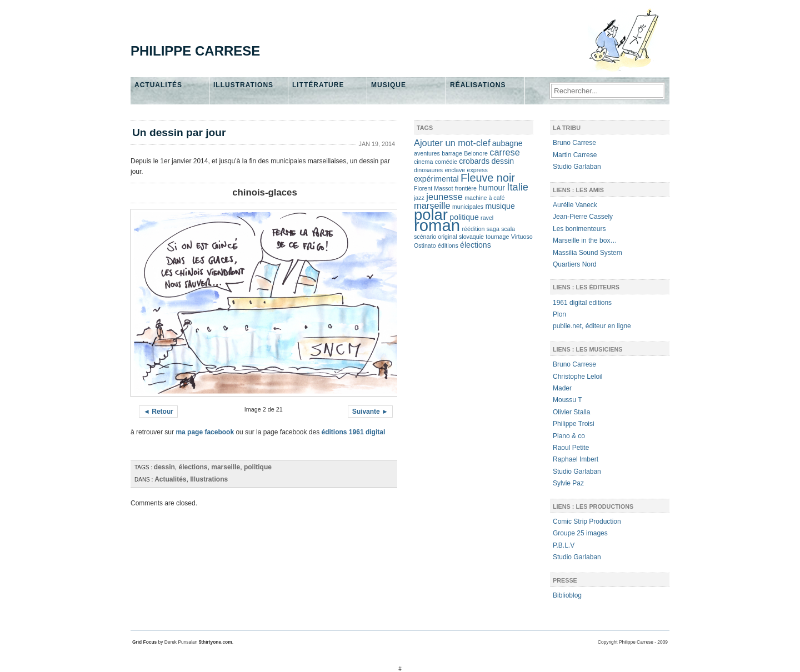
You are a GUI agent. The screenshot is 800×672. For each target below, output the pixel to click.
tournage (497, 237)
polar (431, 215)
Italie (517, 187)
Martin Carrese (575, 155)
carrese (505, 152)
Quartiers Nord (575, 264)
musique (500, 206)
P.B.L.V (564, 545)
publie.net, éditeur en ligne (592, 326)
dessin (164, 467)
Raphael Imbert (576, 459)
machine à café (484, 198)
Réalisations (478, 85)
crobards (474, 161)
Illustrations (243, 85)
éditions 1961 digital (354, 432)
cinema (423, 162)
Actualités (158, 85)
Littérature (318, 85)
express (477, 170)
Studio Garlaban (577, 167)
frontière (466, 188)
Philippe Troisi (574, 424)
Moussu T (567, 400)
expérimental (436, 179)
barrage (452, 153)
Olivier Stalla (571, 412)
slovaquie (471, 237)
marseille (226, 467)
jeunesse (444, 197)
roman (437, 225)
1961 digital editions (582, 303)
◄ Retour (158, 412)
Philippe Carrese (195, 51)
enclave (455, 170)
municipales (468, 207)
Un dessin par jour (179, 132)
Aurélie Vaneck (575, 205)
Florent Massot (433, 188)
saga (493, 229)
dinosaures (428, 170)
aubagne (507, 143)
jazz (419, 198)
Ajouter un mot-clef (452, 143)
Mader (562, 388)
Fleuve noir (488, 178)
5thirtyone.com (216, 642)
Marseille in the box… (585, 240)
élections (193, 467)
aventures (427, 153)
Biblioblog (567, 595)
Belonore (476, 153)
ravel (487, 218)
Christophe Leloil (577, 377)
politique (258, 467)
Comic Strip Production (587, 521)
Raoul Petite (571, 448)
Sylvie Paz (568, 483)
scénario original (436, 237)
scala (508, 229)
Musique (389, 85)
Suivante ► (370, 412)
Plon (559, 314)
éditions (448, 245)
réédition (473, 229)
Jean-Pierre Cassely (583, 217)
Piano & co (569, 436)
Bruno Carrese (574, 143)
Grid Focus (144, 642)
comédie (446, 162)
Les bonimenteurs (579, 229)
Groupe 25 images (580, 533)
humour (492, 188)
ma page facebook (205, 432)
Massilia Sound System (587, 253)
